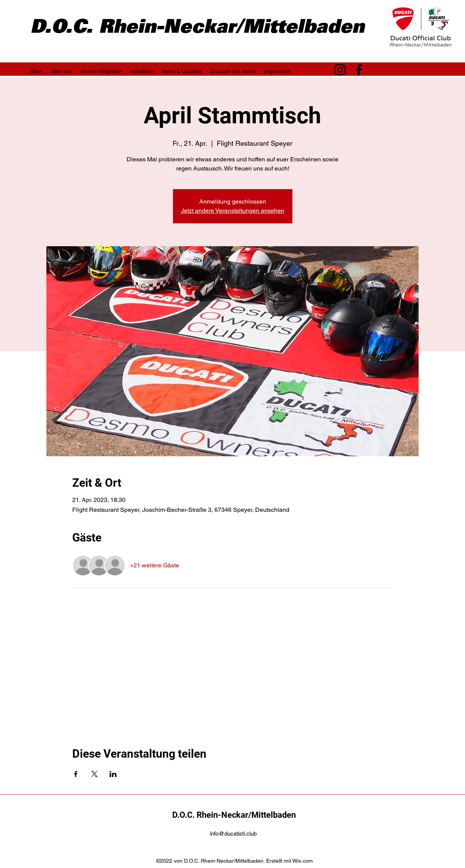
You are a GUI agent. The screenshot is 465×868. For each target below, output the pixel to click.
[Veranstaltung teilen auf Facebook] (76, 774)
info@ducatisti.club (233, 834)
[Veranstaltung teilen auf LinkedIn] (113, 774)
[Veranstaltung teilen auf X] (94, 774)
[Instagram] (340, 70)
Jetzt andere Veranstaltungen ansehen (233, 211)
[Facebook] (359, 70)
